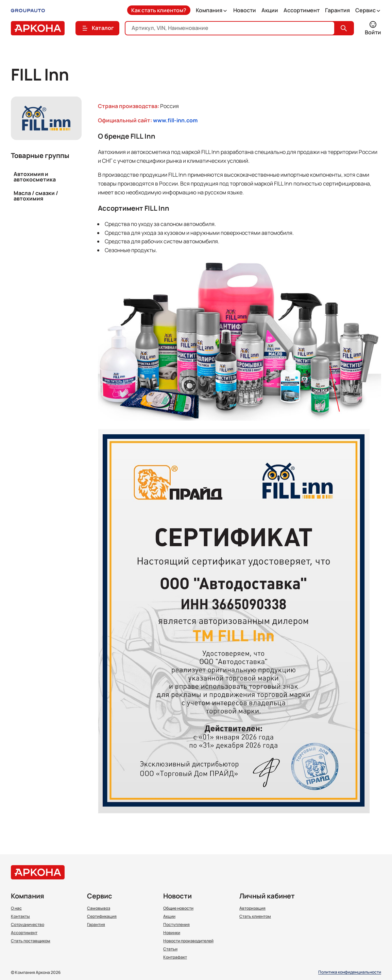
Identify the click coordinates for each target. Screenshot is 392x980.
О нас (16, 908)
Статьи (170, 949)
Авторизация (252, 908)
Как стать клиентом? (159, 10)
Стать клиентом (255, 916)
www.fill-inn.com (175, 120)
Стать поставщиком (31, 941)
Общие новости (178, 908)
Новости (245, 10)
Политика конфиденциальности (350, 972)
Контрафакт (175, 957)
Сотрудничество (28, 925)
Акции (270, 10)
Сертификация (102, 916)
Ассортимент (302, 10)
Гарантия (337, 10)
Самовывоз (99, 908)
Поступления (176, 925)
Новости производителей (188, 941)
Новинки (172, 933)
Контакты (20, 916)
